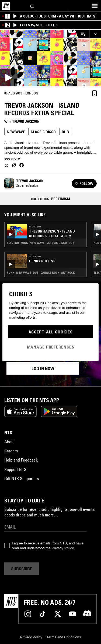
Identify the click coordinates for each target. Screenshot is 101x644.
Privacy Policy (63, 548)
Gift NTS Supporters (22, 478)
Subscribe (22, 569)
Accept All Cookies (51, 332)
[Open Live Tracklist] (82, 34)
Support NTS (15, 469)
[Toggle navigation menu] (95, 6)
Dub (65, 132)
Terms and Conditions (64, 637)
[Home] (6, 6)
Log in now (43, 368)
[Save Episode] (95, 93)
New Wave (16, 132)
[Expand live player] (95, 34)
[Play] (50, 58)
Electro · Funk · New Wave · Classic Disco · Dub (41, 243)
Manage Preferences (51, 347)
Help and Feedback (21, 460)
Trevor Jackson (26, 121)
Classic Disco (43, 132)
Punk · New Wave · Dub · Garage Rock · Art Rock (41, 273)
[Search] (32, 6)
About (9, 442)
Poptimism (61, 199)
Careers (11, 451)
